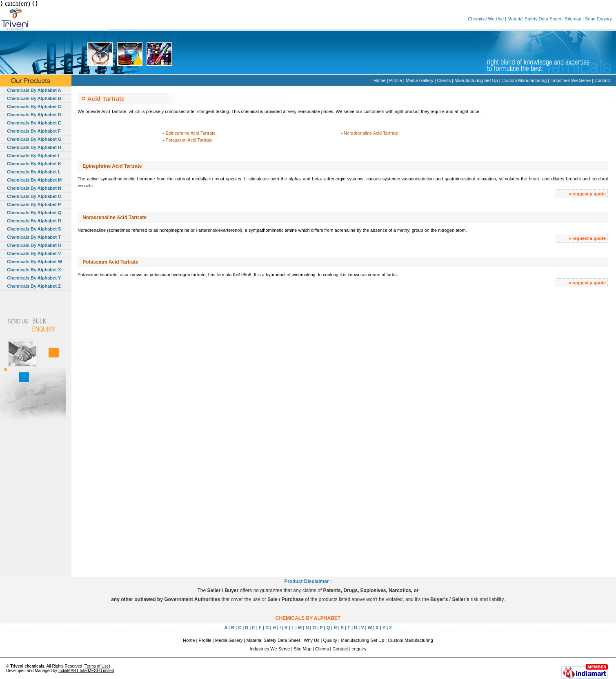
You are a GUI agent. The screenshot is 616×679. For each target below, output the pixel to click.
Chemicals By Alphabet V (34, 253)
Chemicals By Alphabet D (34, 115)
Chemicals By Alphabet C (34, 107)
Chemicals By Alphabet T (34, 237)
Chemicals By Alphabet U (34, 245)
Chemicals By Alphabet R (34, 221)
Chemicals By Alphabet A (34, 90)
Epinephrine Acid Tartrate (191, 133)
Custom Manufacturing (524, 80)
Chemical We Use (486, 19)
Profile (396, 80)
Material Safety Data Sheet (534, 19)
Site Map (302, 649)
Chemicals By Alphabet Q (34, 213)
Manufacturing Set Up (476, 80)
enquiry (359, 649)
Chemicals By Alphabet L (34, 172)
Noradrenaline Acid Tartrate (371, 133)
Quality (330, 640)
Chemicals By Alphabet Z (34, 286)
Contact (602, 80)
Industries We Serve (570, 80)
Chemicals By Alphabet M (34, 180)
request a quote (589, 194)
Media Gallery (420, 80)
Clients (444, 80)
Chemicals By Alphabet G (34, 139)
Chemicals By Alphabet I (33, 155)
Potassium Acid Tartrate (189, 140)
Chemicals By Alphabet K (34, 164)
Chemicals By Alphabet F (34, 131)
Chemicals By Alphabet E (34, 123)
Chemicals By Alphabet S (34, 229)
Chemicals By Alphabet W (34, 262)
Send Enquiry (598, 19)
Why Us (312, 640)
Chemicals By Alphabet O (34, 196)
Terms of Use (97, 666)
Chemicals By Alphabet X (34, 270)
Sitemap (573, 19)
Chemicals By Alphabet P (34, 204)
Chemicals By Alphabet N (34, 188)
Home (379, 80)
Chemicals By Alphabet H (34, 147)
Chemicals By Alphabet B (34, 98)
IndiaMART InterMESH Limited (86, 671)
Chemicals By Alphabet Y (34, 278)
